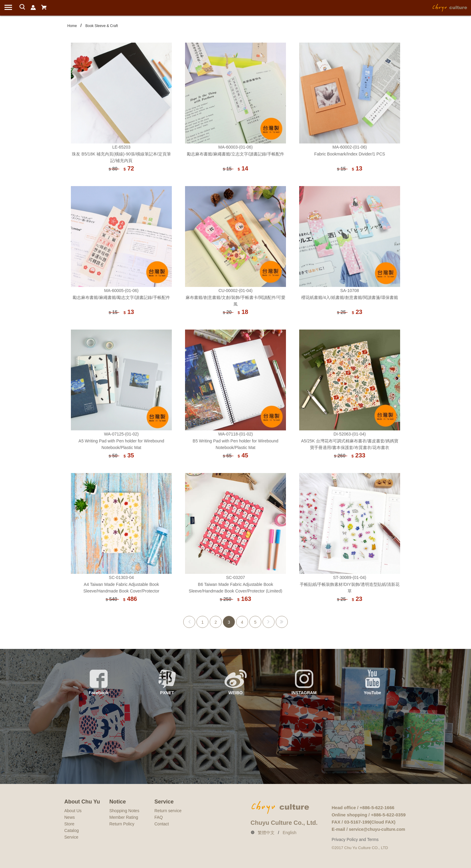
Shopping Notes (124, 811)
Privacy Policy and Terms (355, 839)
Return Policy (122, 824)
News (70, 817)
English (290, 833)
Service (71, 837)
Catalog (71, 830)
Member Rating (124, 817)
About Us (73, 811)
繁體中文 (266, 833)
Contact (162, 824)
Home (72, 26)
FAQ (159, 817)
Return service (168, 811)
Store (69, 824)
